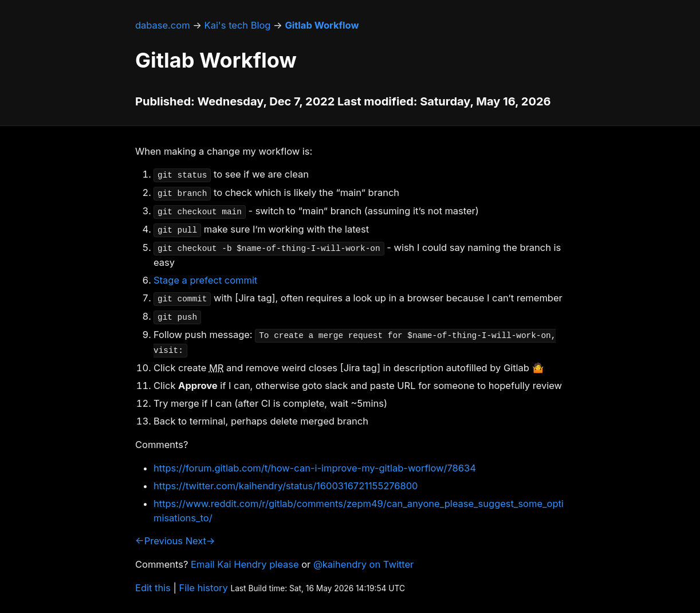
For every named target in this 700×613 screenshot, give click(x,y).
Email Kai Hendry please (245, 564)
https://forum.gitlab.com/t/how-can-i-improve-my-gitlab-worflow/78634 (315, 468)
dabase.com (163, 25)
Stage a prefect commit (205, 280)
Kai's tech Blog (238, 25)
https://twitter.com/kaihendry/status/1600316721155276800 (286, 486)
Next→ (200, 541)
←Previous (159, 541)
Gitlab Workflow (322, 25)
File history (204, 588)
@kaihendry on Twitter (363, 564)
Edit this (153, 588)
